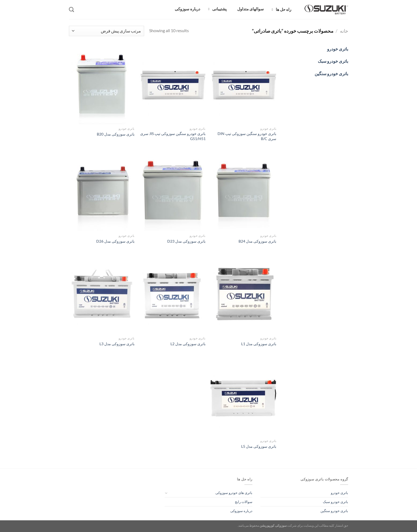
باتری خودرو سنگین (334, 511)
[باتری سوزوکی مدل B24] (243, 192)
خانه (344, 31)
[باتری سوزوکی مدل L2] (172, 294)
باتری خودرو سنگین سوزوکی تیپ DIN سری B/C (247, 136)
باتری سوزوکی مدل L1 (259, 344)
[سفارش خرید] (107, 31)
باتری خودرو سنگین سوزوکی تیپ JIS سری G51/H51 (173, 136)
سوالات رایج (244, 502)
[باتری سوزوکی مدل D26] (102, 192)
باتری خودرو (339, 493)
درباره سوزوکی (241, 511)
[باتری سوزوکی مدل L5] (243, 397)
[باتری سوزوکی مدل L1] (243, 294)
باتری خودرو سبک (335, 502)
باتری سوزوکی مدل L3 (117, 344)
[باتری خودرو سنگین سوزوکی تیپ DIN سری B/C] (243, 85)
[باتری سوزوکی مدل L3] (102, 294)
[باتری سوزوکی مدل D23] (172, 192)
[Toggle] (166, 493)
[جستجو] (71, 9)
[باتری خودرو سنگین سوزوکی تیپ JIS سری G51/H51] (172, 85)
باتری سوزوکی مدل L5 (259, 446)
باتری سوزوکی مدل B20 (116, 134)
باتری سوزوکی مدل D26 (115, 241)
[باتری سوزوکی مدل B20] (102, 85)
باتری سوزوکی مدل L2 (188, 344)
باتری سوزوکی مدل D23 (186, 241)
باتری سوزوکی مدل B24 (257, 241)
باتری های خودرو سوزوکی (234, 493)
